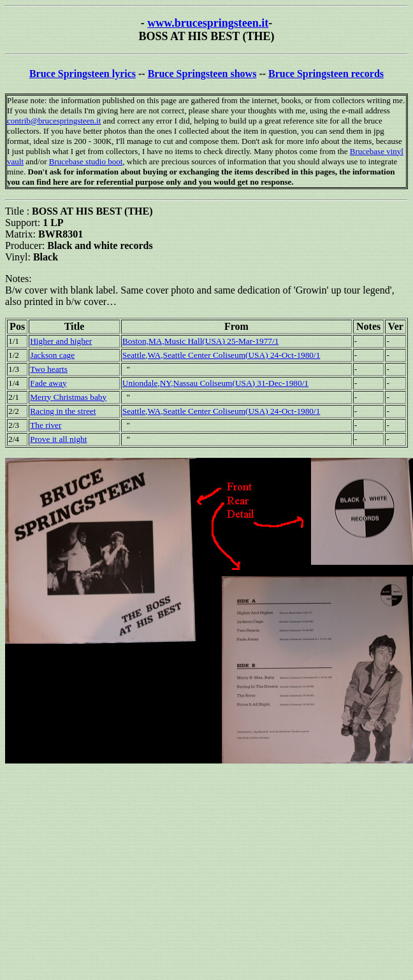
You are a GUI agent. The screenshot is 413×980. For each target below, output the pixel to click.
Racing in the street (63, 411)
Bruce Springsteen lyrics (83, 74)
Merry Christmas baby (68, 397)
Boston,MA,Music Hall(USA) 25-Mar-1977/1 (201, 341)
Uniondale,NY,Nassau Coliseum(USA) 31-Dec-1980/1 (215, 383)
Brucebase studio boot (86, 161)
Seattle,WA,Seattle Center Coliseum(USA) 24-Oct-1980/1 (221, 355)
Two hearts (49, 369)
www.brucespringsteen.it (208, 23)
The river (46, 425)
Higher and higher (61, 341)
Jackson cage (52, 355)
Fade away (48, 383)
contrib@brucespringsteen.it (54, 121)
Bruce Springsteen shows (202, 74)
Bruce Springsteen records (326, 74)
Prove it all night (58, 439)
